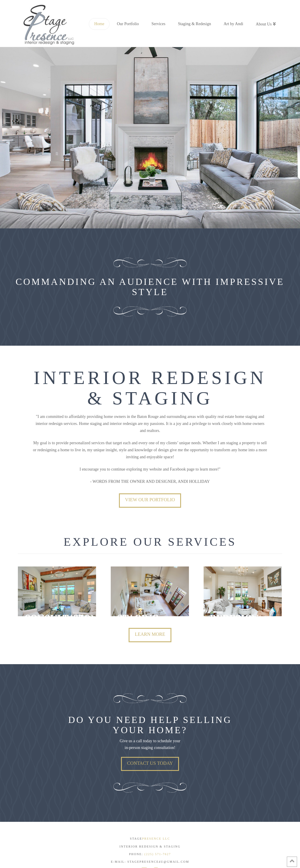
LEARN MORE (150, 633)
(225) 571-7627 (158, 853)
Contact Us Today (150, 762)
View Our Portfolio (150, 500)
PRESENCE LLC (156, 837)
